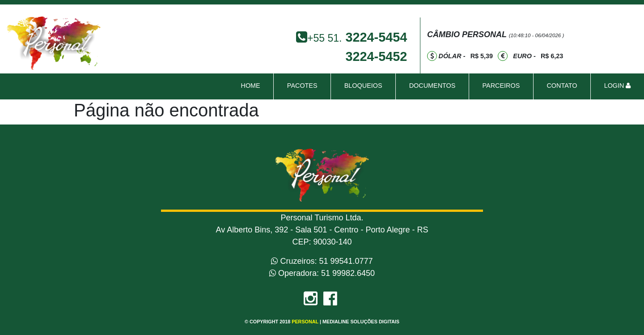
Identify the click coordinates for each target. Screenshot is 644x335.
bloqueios (363, 86)
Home (252, 85)
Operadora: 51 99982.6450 (322, 273)
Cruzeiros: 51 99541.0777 (322, 261)
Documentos (432, 86)
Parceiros (501, 86)
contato (562, 86)
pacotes (302, 86)
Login (618, 86)
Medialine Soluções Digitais (361, 322)
